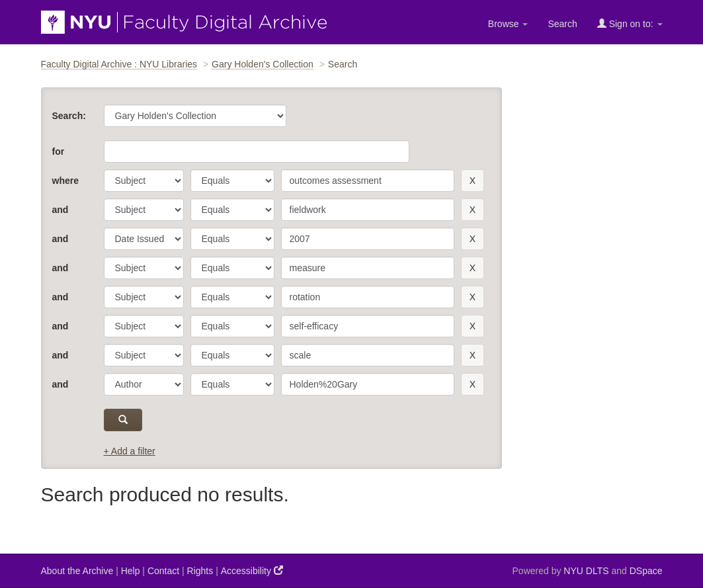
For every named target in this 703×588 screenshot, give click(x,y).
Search (562, 24)
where (65, 181)
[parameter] (144, 181)
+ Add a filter (130, 451)
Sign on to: (630, 23)
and (61, 210)
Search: (69, 116)
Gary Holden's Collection (263, 64)
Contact (163, 571)
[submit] (123, 420)
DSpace (646, 571)
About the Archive (77, 571)
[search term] (368, 181)
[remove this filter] (473, 181)
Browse (508, 24)
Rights (200, 571)
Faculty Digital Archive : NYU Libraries (119, 64)
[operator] (232, 181)
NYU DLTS (586, 571)
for (59, 151)
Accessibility (252, 570)
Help (131, 571)
